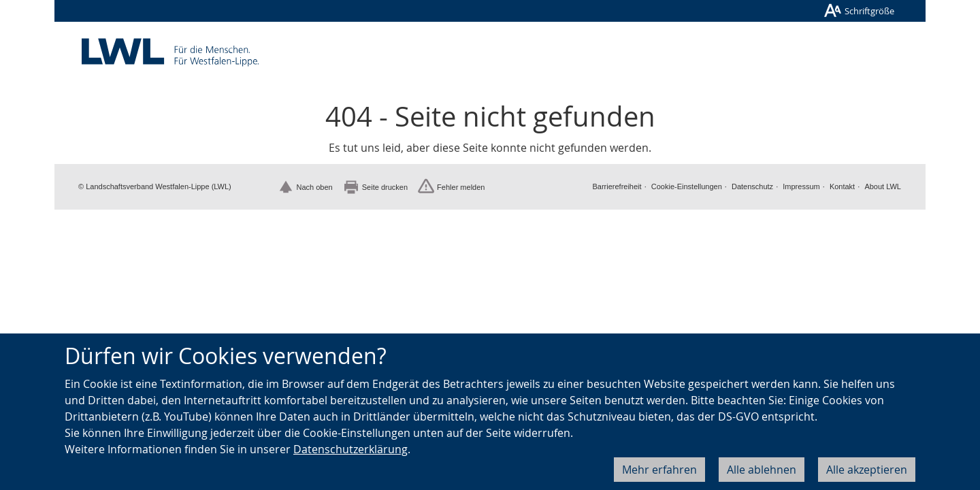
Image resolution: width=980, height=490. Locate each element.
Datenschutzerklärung (350, 449)
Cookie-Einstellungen (687, 186)
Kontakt (842, 186)
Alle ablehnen (762, 470)
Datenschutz (752, 186)
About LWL (883, 186)
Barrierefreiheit (617, 186)
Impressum (801, 186)
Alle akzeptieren (867, 470)
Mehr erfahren (659, 470)
